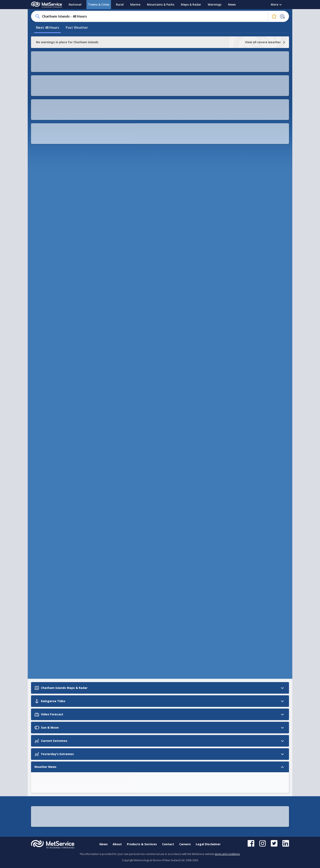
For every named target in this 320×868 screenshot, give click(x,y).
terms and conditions (227, 854)
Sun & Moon (41, 265)
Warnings (215, 4)
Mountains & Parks (161, 4)
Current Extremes (45, 273)
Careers (185, 844)
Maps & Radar (191, 4)
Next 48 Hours (48, 79)
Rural (120, 4)
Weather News (43, 288)
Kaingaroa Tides (44, 249)
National (75, 4)
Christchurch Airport (111, 565)
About (117, 844)
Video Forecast (43, 257)
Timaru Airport (107, 554)
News (232, 4)
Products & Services (142, 844)
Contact (168, 844)
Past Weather (77, 79)
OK (258, 139)
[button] (88, 109)
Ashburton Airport (110, 576)
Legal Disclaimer (208, 844)
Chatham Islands (109, 609)
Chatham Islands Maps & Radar (50, 239)
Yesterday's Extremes (48, 281)
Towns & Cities (99, 4)
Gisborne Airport (109, 587)
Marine (135, 4)
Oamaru (103, 598)
